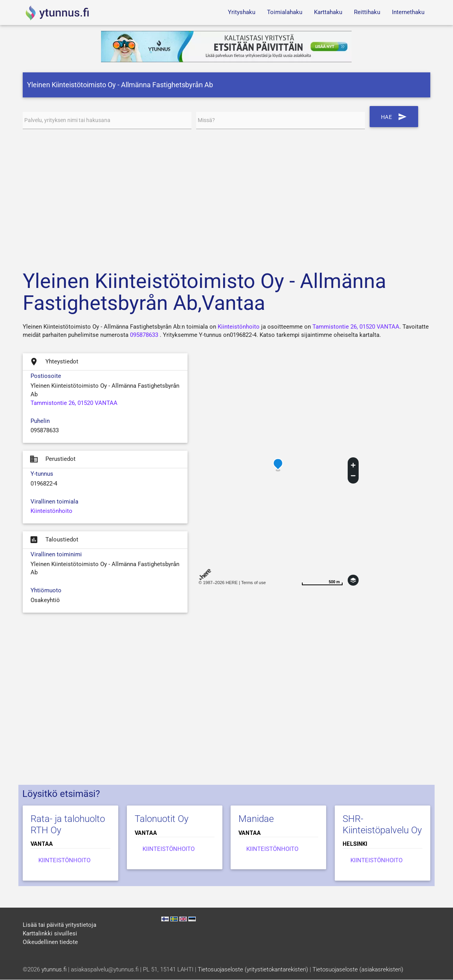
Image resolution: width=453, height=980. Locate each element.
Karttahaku (328, 12)
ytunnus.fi (54, 970)
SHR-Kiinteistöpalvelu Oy (382, 824)
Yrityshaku (242, 12)
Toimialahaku (285, 12)
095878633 (144, 335)
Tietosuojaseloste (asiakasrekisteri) (358, 970)
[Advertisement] (226, 198)
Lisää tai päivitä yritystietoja (60, 925)
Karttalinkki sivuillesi (50, 934)
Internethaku (408, 12)
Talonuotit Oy (162, 819)
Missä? (207, 120)
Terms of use (254, 583)
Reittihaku (367, 12)
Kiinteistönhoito (239, 327)
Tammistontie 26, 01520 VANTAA (356, 327)
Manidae (256, 819)
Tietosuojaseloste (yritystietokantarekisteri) (253, 970)
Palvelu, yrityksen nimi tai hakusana (71, 120)
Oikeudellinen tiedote (50, 942)
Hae (395, 117)
